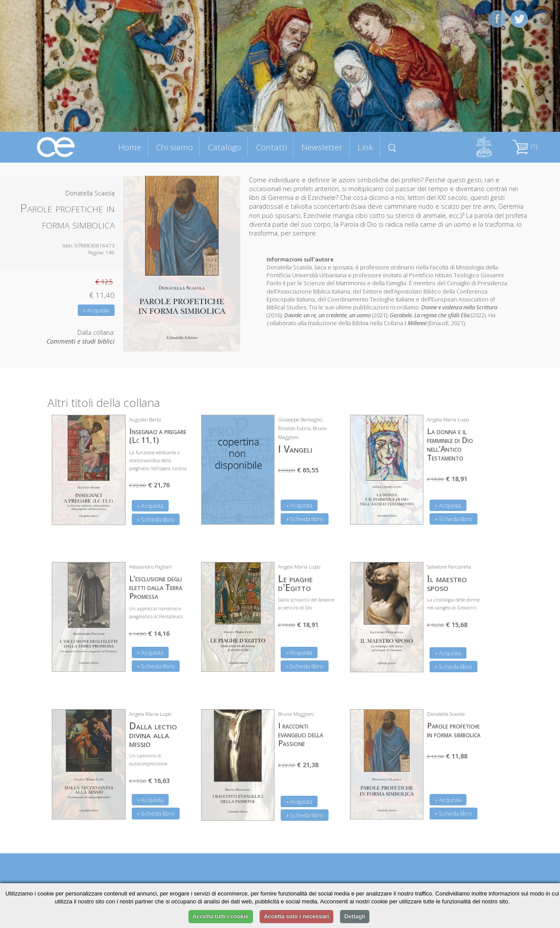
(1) (525, 147)
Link (365, 147)
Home (130, 147)
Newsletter (322, 147)
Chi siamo (174, 147)
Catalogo (224, 147)
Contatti (271, 147)
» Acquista (96, 310)
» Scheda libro (156, 519)
